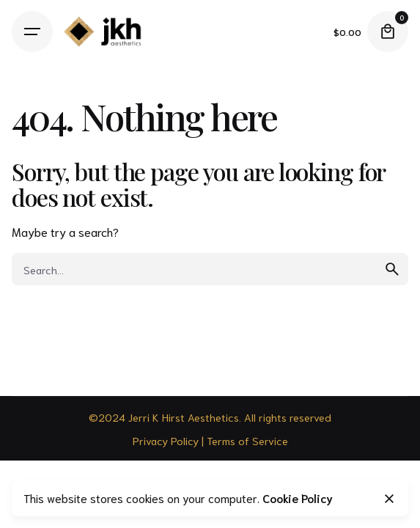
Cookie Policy (298, 498)
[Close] (389, 499)
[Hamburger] (32, 32)
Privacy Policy (166, 440)
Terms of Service (247, 440)
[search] (392, 269)
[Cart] (388, 32)
